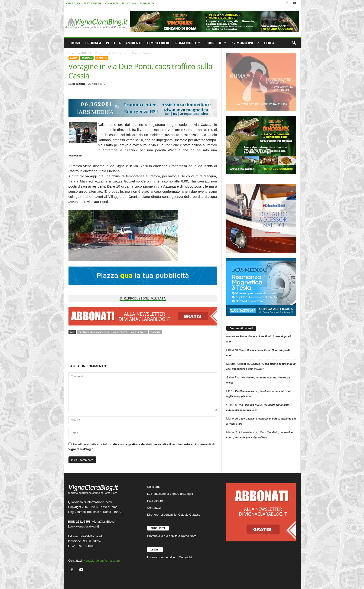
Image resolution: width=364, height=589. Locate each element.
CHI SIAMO (73, 3)
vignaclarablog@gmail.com (101, 561)
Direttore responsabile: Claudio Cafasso (174, 515)
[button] (294, 43)
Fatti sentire (155, 501)
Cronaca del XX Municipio (94, 332)
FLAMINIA (101, 58)
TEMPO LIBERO (159, 43)
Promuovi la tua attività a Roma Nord (172, 536)
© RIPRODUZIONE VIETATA (143, 299)
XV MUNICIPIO (245, 43)
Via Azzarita (120, 332)
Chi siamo (154, 487)
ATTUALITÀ (85, 53)
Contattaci (154, 508)
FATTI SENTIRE (92, 3)
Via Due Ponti (139, 332)
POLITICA (113, 43)
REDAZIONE (129, 3)
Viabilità (156, 332)
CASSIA (74, 58)
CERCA (269, 43)
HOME (76, 43)
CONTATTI (112, 3)
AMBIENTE (134, 43)
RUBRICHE (216, 43)
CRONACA (93, 43)
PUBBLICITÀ (147, 3)
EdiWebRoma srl (91, 536)
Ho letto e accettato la (142, 447)
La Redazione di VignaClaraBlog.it (170, 494)
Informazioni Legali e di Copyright (170, 557)
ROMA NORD (188, 43)
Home (72, 53)
